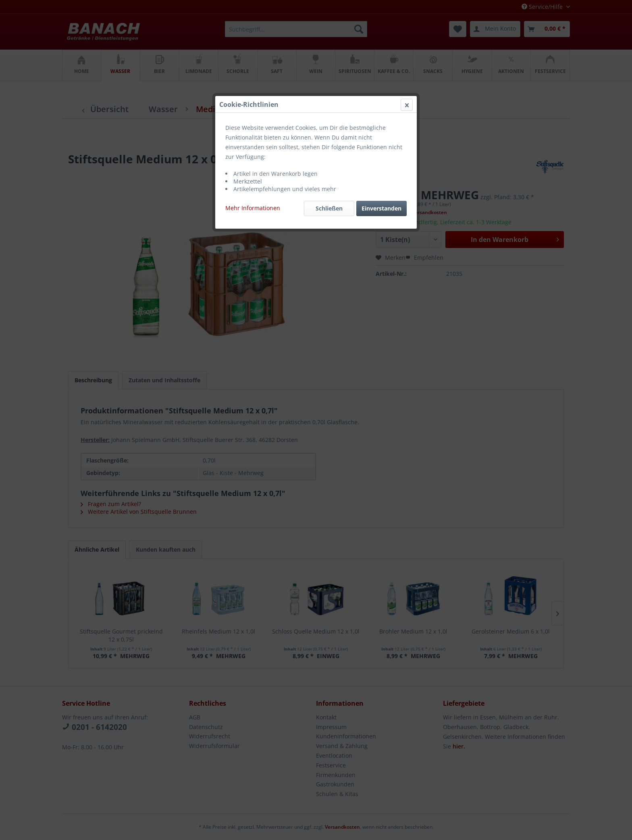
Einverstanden (381, 191)
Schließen (329, 191)
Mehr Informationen (253, 191)
